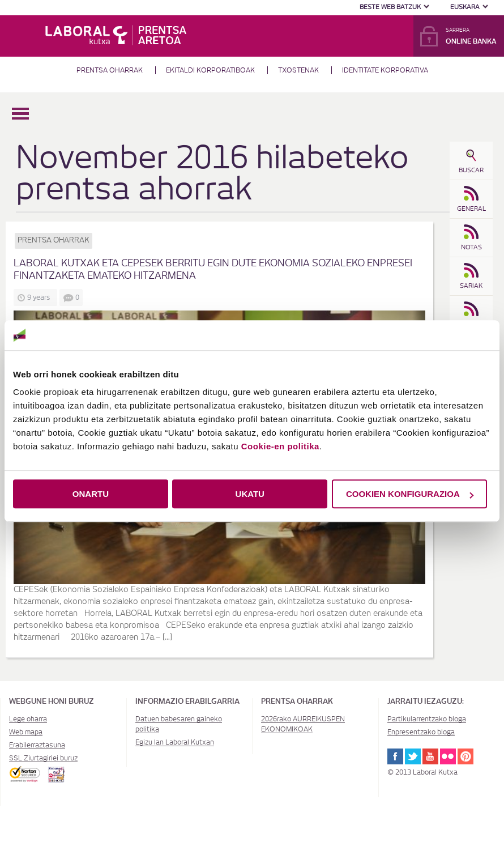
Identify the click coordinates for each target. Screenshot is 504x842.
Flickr (448, 756)
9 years (40, 297)
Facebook (395, 756)
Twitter (413, 756)
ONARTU (91, 494)
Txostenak (298, 70)
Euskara (465, 7)
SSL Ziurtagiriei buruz (43, 758)
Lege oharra (28, 719)
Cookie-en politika (280, 446)
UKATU (250, 494)
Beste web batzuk (390, 7)
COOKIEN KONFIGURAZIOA (410, 494)
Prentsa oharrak (110, 70)
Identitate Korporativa (385, 70)
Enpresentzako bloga (421, 732)
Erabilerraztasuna (37, 745)
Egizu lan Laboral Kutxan (175, 742)
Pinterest (465, 756)
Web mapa (26, 732)
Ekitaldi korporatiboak (210, 70)
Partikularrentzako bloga (427, 719)
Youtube (430, 756)
